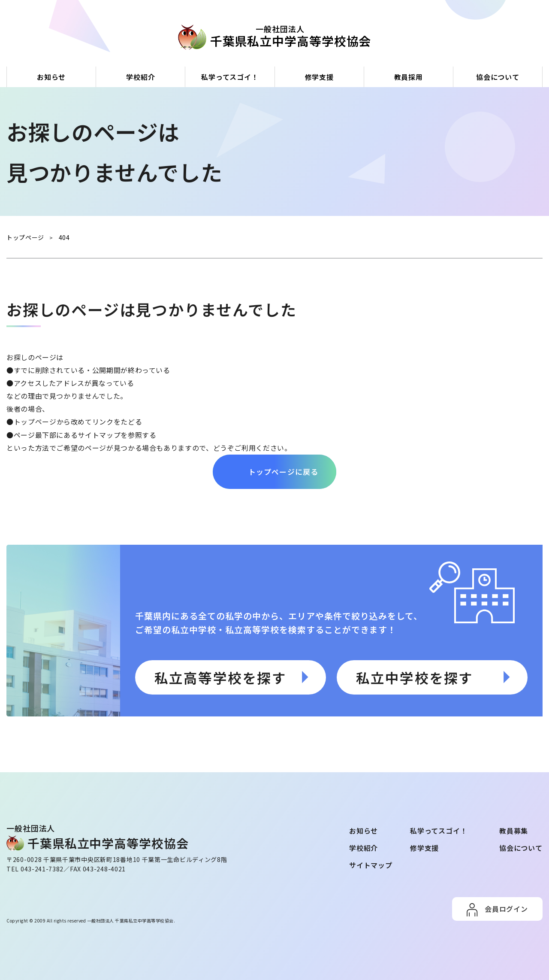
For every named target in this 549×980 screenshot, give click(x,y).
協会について (498, 77)
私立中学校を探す (415, 677)
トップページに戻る (284, 471)
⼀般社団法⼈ (280, 36)
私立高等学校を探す (220, 677)
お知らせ (51, 77)
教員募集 (514, 830)
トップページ (35, 422)
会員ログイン (506, 908)
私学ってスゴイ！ (230, 77)
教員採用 (409, 77)
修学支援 (319, 77)
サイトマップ (371, 865)
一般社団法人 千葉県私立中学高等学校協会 (130, 920)
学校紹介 (140, 77)
